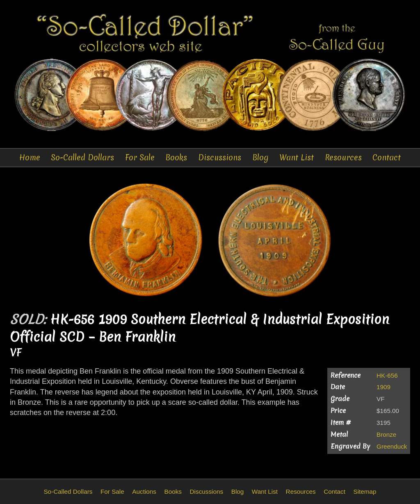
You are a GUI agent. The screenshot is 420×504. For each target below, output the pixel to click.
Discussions (220, 157)
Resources (343, 157)
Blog (260, 157)
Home (30, 157)
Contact (387, 157)
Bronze (386, 434)
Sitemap (365, 491)
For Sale (140, 157)
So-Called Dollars (82, 157)
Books (176, 157)
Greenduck (392, 446)
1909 (383, 387)
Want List (297, 157)
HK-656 (387, 375)
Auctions (144, 491)
